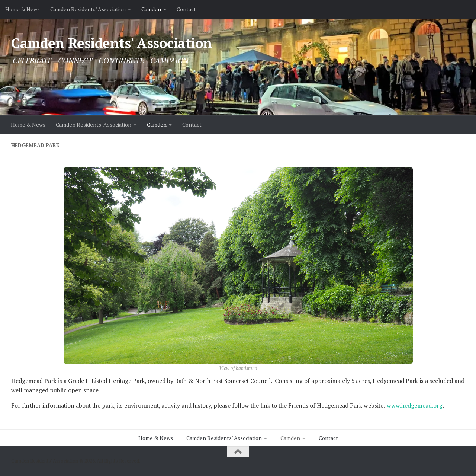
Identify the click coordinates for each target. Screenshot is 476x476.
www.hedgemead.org (415, 405)
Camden (151, 9)
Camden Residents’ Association (88, 9)
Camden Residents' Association (112, 43)
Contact (186, 9)
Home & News (22, 9)
